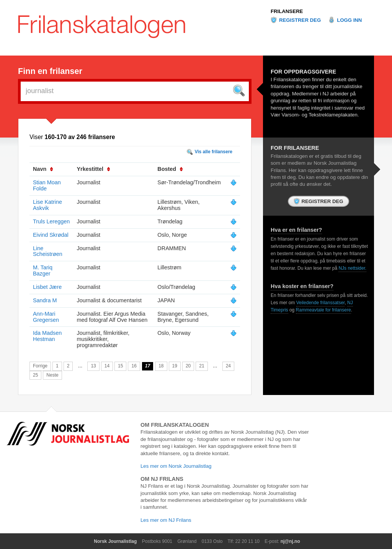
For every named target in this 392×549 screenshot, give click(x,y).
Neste (52, 375)
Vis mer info (234, 183)
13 (93, 366)
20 (188, 366)
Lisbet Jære (47, 287)
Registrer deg (300, 20)
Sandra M (45, 300)
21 (202, 366)
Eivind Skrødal (51, 235)
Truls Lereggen (51, 221)
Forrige (40, 366)
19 (175, 366)
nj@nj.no (290, 541)
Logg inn (349, 20)
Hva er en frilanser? (296, 230)
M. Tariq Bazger (43, 270)
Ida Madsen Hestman (47, 336)
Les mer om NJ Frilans (166, 520)
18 (161, 366)
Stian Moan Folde (47, 185)
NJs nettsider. (352, 268)
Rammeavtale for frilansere (323, 310)
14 (107, 366)
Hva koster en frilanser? (302, 286)
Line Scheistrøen (48, 251)
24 (228, 366)
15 (120, 366)
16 (134, 366)
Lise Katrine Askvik (47, 205)
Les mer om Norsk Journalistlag (176, 466)
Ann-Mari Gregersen (46, 317)
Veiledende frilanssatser (321, 303)
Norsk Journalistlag (115, 541)
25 (35, 375)
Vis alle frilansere (213, 152)
